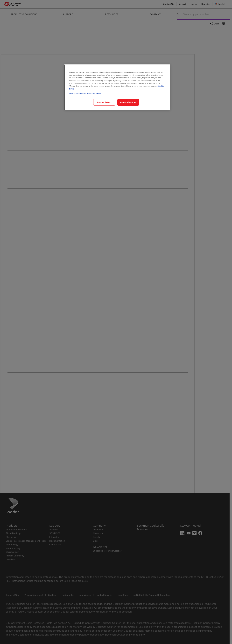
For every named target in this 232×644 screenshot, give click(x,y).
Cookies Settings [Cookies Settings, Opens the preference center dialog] (104, 102)
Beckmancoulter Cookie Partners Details (85, 93)
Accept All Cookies (128, 102)
